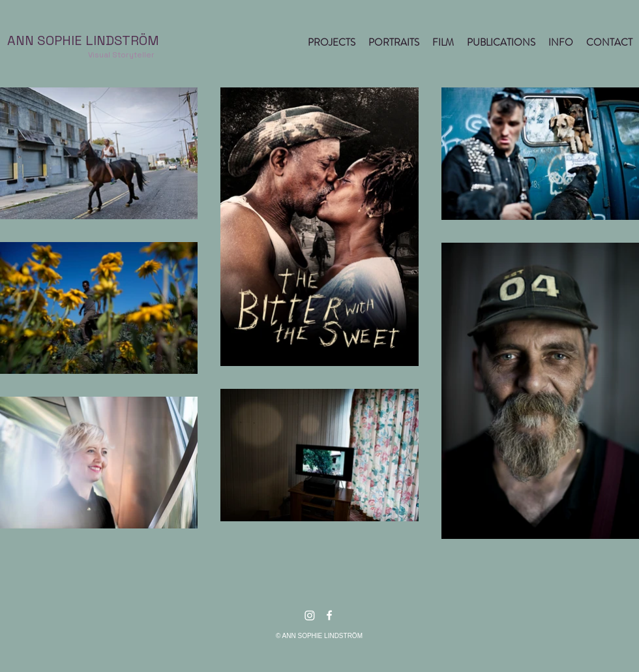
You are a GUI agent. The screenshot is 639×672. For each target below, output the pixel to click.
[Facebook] (329, 615)
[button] (332, 42)
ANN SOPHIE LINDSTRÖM (83, 40)
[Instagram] (310, 615)
